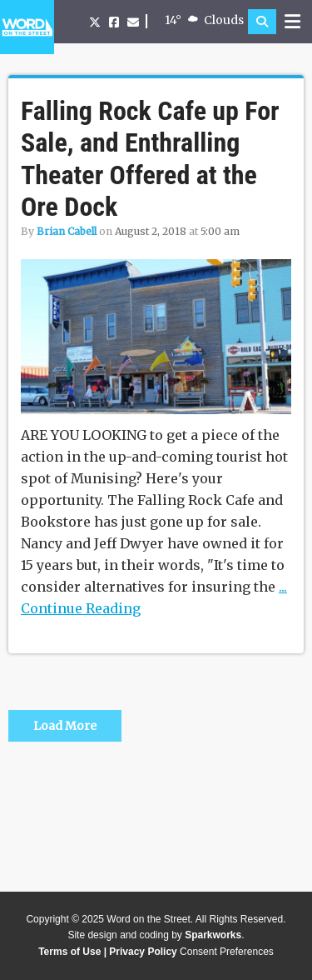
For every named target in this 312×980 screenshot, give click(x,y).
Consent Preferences (227, 952)
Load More (65, 726)
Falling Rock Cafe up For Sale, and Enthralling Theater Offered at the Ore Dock (150, 159)
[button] (262, 22)
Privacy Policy (143, 952)
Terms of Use (69, 952)
